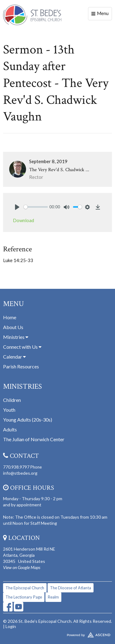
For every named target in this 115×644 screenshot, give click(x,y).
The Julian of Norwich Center (34, 439)
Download (23, 220)
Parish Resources (21, 366)
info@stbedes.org (20, 473)
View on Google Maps (22, 567)
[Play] (17, 207)
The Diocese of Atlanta (71, 588)
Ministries (16, 337)
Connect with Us (22, 347)
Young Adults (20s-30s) (28, 420)
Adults (10, 429)
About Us (13, 327)
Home (10, 317)
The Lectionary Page (24, 597)
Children (12, 400)
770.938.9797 (16, 467)
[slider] (36, 207)
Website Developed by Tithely (57, 634)
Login (11, 626)
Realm (53, 597)
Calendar (14, 357)
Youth (9, 410)
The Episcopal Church (25, 588)
